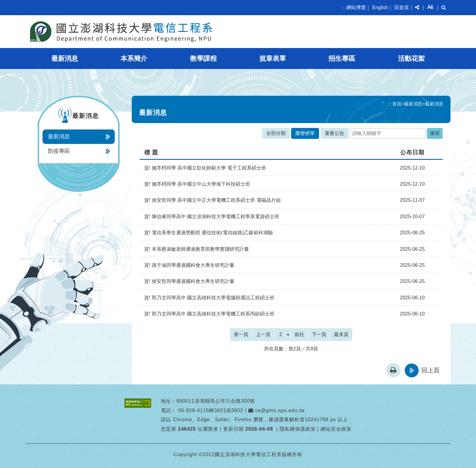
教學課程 (203, 58)
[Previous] (263, 335)
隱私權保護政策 (298, 429)
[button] (417, 8)
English (380, 7)
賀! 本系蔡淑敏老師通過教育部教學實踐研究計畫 (197, 249)
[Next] (319, 335)
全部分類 (276, 133)
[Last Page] (341, 335)
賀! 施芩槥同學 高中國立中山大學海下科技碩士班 (197, 184)
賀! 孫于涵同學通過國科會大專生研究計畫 (189, 265)
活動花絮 (411, 58)
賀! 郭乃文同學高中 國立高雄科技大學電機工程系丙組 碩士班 (209, 314)
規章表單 (273, 58)
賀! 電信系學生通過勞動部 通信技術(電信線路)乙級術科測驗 (209, 233)
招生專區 (342, 58)
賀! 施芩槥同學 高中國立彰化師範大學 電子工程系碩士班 (205, 168)
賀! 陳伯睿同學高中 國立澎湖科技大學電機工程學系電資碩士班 (212, 217)
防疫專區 (59, 151)
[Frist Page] (241, 335)
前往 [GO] (299, 334)
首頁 (397, 104)
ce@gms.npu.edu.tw (277, 410)
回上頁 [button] (430, 370)
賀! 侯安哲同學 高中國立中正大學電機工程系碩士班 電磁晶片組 (212, 200)
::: (343, 8)
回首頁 (402, 7)
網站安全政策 (336, 429)
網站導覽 (356, 7)
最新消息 (65, 58)
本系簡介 (134, 58)
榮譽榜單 (305, 133)
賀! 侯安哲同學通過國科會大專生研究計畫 (189, 281)
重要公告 (335, 133)
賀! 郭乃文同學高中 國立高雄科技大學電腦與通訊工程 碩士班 (209, 298)
